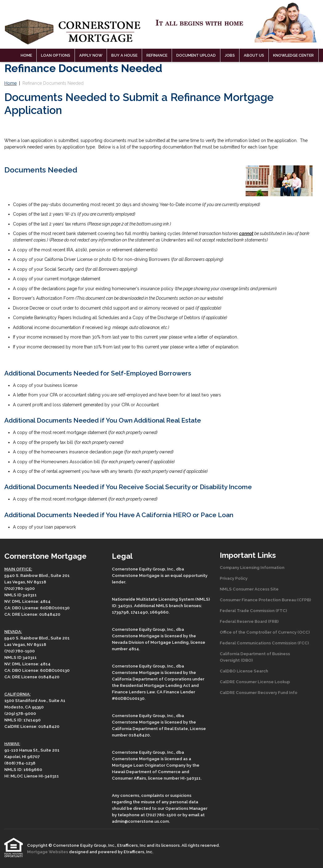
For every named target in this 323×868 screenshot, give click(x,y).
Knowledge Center (293, 55)
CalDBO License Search (244, 671)
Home (26, 55)
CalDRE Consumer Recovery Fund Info (259, 692)
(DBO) (246, 660)
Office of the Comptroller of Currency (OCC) (265, 632)
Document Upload (196, 55)
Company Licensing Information (252, 567)
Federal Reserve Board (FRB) (249, 621)
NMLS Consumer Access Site (249, 589)
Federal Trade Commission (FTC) (253, 610)
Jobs (230, 55)
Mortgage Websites (48, 852)
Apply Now (91, 55)
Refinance (157, 55)
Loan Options (56, 55)
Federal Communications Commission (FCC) (264, 643)
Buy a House (124, 55)
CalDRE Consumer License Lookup (255, 682)
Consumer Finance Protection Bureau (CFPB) (265, 600)
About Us (254, 55)
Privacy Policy (234, 578)
